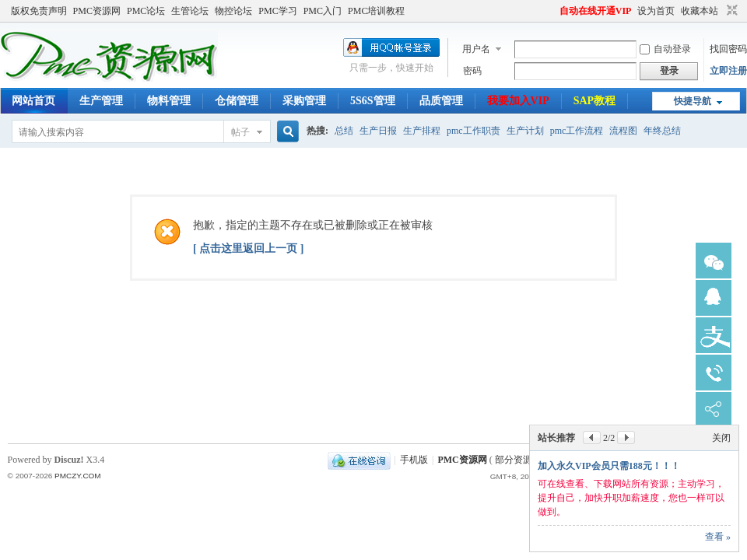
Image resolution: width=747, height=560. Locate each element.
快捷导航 (693, 101)
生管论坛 (190, 11)
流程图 (623, 131)
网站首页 (33, 101)
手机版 (414, 460)
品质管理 (441, 101)
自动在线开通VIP (596, 11)
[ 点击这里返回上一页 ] (248, 248)
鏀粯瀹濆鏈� (714, 335)
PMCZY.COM (78, 476)
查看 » (718, 537)
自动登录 (665, 49)
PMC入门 (323, 11)
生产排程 (422, 131)
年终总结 (662, 131)
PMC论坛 (146, 11)
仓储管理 (237, 101)
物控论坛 (233, 11)
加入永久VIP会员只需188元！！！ (609, 466)
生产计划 (525, 131)
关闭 (721, 438)
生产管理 (101, 101)
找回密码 (728, 49)
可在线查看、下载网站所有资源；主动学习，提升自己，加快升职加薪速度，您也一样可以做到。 (631, 498)
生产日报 (378, 131)
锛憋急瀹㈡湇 (714, 298)
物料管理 (169, 101)
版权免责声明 (39, 11)
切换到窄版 (730, 11)
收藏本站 (700, 11)
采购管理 (304, 101)
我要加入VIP (518, 101)
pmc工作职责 (473, 131)
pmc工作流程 (577, 131)
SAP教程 (594, 101)
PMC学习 (277, 11)
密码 (472, 71)
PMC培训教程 (376, 11)
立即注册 (728, 71)
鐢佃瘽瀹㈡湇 (714, 373)
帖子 (240, 132)
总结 (344, 131)
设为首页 (656, 11)
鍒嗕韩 (714, 410)
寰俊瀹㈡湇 (714, 261)
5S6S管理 (373, 101)
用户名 (476, 49)
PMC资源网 (97, 11)
